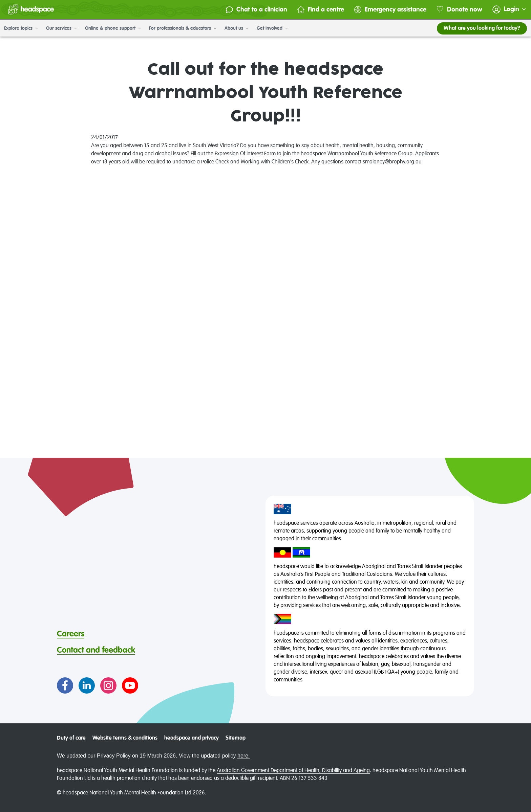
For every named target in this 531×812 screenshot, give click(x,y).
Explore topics (21, 28)
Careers (71, 634)
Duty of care (71, 738)
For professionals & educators (183, 28)
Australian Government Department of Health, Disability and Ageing (293, 771)
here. (243, 756)
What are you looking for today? (482, 28)
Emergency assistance (390, 10)
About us (237, 28)
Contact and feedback (96, 650)
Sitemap (236, 738)
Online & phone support (113, 28)
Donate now (459, 10)
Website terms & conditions (125, 738)
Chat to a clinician (257, 10)
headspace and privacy (192, 738)
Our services (61, 28)
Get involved (272, 28)
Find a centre (321, 10)
